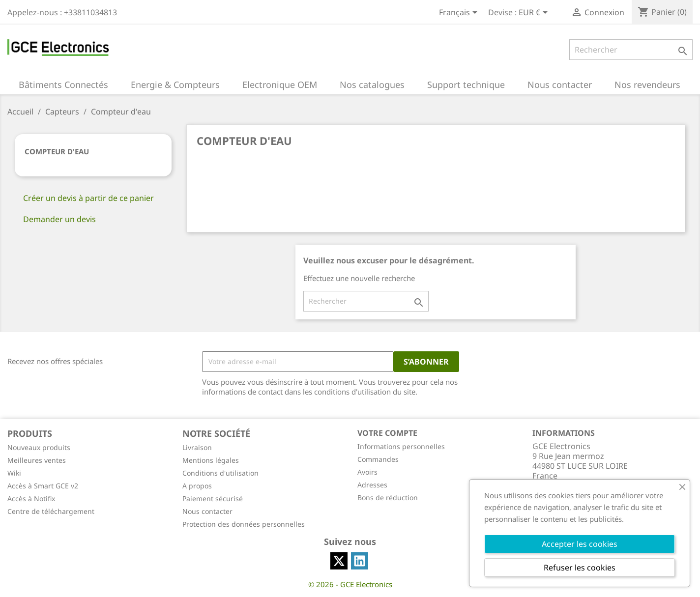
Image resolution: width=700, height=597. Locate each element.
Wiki (14, 473)
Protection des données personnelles (244, 524)
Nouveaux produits (39, 447)
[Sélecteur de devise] (535, 13)
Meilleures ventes (37, 460)
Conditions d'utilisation (220, 473)
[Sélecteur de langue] (460, 13)
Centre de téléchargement (51, 511)
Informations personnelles (401, 446)
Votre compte (387, 433)
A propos (197, 486)
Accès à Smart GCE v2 (43, 486)
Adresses (372, 485)
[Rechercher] (631, 50)
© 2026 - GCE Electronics (350, 584)
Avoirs (367, 472)
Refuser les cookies (580, 568)
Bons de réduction (388, 497)
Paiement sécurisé (213, 498)
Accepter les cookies (580, 544)
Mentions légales (211, 460)
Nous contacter (207, 511)
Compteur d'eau (57, 151)
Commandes (378, 459)
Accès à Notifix (31, 498)
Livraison (197, 447)
